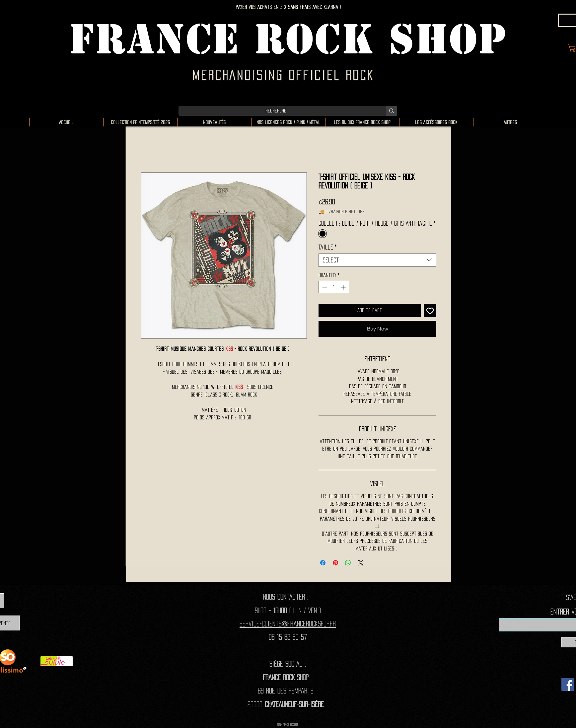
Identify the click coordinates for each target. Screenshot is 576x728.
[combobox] (377, 260)
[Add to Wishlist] (430, 310)
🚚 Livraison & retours (342, 212)
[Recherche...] (277, 111)
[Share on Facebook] (323, 563)
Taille (328, 247)
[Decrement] (324, 287)
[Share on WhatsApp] (348, 563)
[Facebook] (568, 684)
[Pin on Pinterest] (335, 563)
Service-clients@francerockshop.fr (288, 624)
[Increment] (344, 287)
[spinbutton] (334, 287)
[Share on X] (361, 563)
